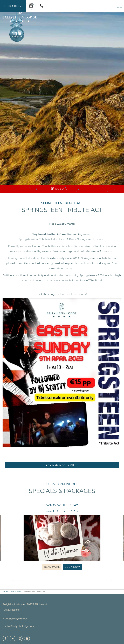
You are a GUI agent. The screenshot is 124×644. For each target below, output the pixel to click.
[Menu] (119, 6)
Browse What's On (62, 465)
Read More (52, 567)
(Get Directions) (11, 610)
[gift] (31, 6)
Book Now (72, 567)
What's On (16, 592)
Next (103, 581)
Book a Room (13, 6)
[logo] (20, 14)
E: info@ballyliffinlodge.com (18, 626)
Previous (21, 581)
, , (25, 604)
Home (6, 592)
